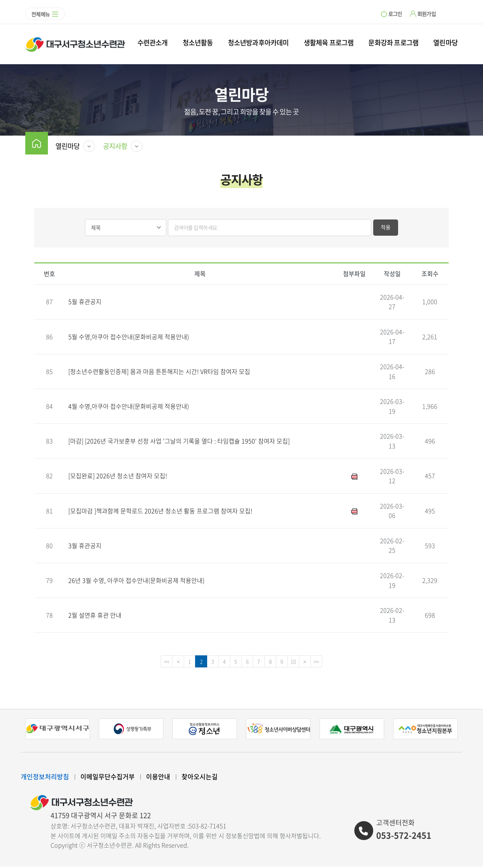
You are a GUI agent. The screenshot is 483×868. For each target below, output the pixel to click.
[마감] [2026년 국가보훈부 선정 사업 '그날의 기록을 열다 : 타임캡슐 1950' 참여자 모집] (179, 441)
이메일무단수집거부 (108, 778)
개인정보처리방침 (45, 778)
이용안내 (158, 778)
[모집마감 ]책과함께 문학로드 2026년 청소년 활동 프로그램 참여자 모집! (160, 511)
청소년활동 (198, 42)
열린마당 (445, 42)
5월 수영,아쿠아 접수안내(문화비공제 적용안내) (129, 337)
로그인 (395, 14)
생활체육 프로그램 (329, 42)
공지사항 (115, 146)
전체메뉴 (41, 14)
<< (158, 662)
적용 (386, 227)
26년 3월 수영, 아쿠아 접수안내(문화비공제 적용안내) (136, 580)
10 (299, 662)
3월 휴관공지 (85, 545)
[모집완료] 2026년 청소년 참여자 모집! (118, 476)
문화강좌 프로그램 (393, 42)
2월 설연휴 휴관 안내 (95, 615)
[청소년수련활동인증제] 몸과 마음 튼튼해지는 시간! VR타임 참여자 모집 (159, 371)
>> (325, 662)
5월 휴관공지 (85, 301)
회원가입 (427, 14)
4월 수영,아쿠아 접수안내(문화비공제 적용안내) (129, 406)
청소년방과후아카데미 (258, 42)
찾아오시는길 (200, 778)
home (37, 143)
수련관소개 (153, 42)
